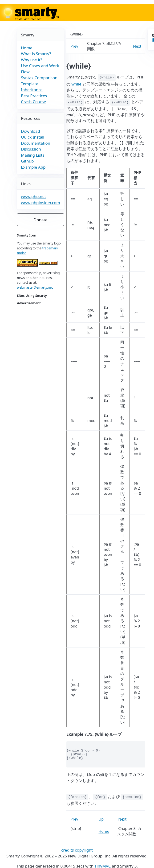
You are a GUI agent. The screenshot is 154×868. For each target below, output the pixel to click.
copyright (84, 850)
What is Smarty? (36, 54)
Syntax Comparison (39, 78)
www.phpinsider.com (41, 203)
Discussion (31, 149)
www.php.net (33, 196)
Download (30, 131)
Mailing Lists (33, 155)
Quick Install (33, 137)
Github (27, 161)
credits (68, 850)
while (76, 84)
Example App (33, 167)
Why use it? (32, 60)
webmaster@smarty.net (35, 287)
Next (137, 46)
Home (27, 48)
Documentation (36, 143)
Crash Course (33, 102)
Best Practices (34, 96)
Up (101, 819)
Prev (74, 46)
